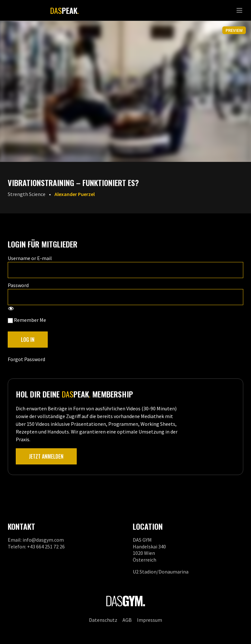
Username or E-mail (30, 258)
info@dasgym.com (43, 540)
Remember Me (27, 320)
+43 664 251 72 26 (46, 546)
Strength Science (27, 194)
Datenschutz (103, 620)
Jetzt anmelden (46, 456)
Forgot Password (26, 359)
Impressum (150, 620)
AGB (127, 620)
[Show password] (11, 309)
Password (18, 285)
